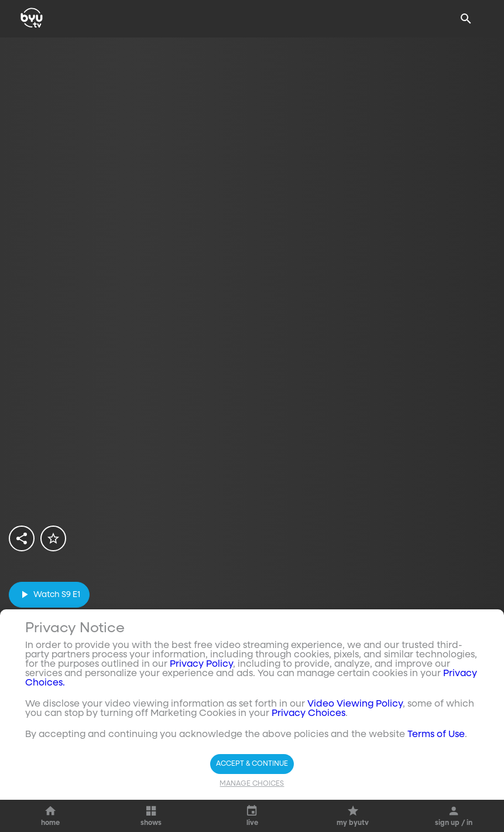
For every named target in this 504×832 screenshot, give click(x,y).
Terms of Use (436, 779)
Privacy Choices (308, 758)
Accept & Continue (252, 808)
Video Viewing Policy (355, 748)
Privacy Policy (201, 708)
